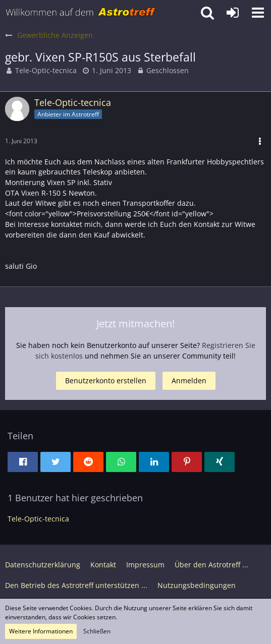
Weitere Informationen (41, 631)
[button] (258, 13)
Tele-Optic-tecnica (46, 70)
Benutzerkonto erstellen (106, 380)
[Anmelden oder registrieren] (233, 13)
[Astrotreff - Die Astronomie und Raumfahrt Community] (81, 13)
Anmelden (189, 380)
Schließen (97, 631)
